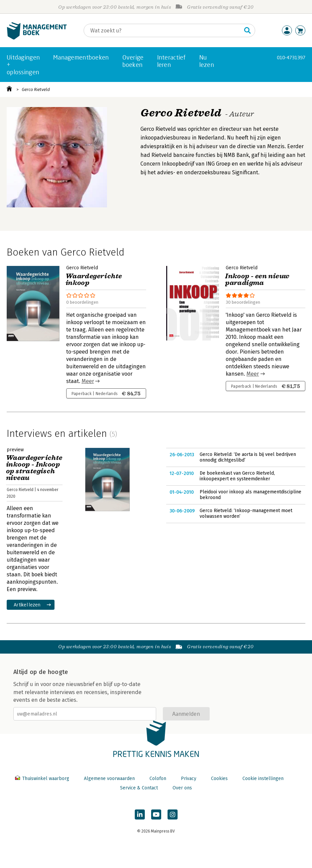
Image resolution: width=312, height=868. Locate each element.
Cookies (219, 779)
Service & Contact (139, 788)
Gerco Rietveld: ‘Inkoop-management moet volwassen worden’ (246, 514)
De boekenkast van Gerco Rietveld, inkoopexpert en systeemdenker (237, 476)
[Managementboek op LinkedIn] (140, 814)
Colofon (158, 779)
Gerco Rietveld (36, 89)
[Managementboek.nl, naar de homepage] (37, 38)
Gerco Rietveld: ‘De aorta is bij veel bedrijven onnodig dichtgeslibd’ (248, 457)
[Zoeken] (163, 30)
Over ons (182, 788)
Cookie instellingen (263, 779)
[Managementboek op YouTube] (156, 814)
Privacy (189, 779)
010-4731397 (291, 57)
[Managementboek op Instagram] (173, 814)
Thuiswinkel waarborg (43, 779)
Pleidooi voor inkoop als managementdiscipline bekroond (250, 495)
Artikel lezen (27, 605)
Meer (88, 381)
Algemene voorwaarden (109, 779)
